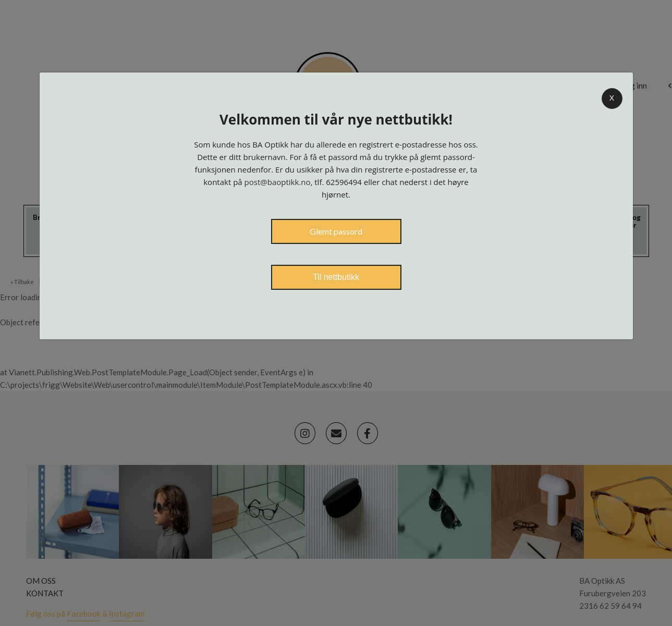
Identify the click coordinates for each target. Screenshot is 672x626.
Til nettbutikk (336, 277)
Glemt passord (336, 231)
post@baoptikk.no (278, 182)
